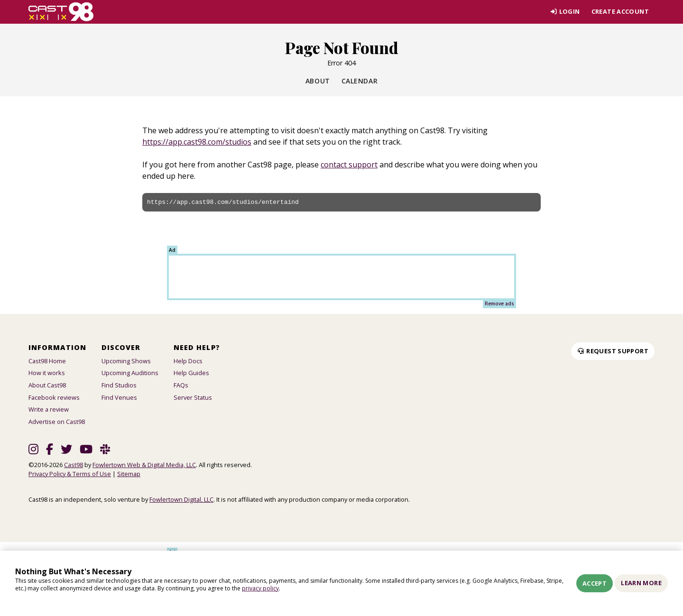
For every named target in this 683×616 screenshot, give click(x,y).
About (318, 81)
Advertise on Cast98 (57, 422)
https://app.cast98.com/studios (197, 142)
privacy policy (260, 588)
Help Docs (188, 361)
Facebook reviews (54, 397)
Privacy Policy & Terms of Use (70, 474)
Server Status (193, 397)
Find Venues (119, 397)
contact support (349, 165)
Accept (595, 583)
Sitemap (129, 474)
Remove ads (499, 303)
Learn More (641, 583)
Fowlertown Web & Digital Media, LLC (144, 465)
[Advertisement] (341, 277)
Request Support (613, 351)
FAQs (181, 385)
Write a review (49, 409)
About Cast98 (47, 385)
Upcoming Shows (126, 361)
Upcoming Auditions (130, 373)
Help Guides (191, 373)
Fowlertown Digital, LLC (181, 499)
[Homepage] (61, 12)
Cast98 (74, 465)
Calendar (360, 81)
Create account (620, 11)
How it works (47, 373)
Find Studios (119, 385)
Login (565, 11)
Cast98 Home (47, 361)
